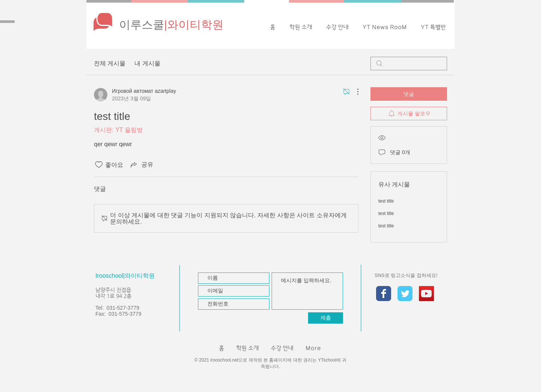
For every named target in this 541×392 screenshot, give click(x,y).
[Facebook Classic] (384, 294)
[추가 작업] (354, 92)
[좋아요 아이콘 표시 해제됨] (99, 165)
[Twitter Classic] (405, 294)
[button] (385, 27)
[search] (409, 64)
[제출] (326, 318)
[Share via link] (141, 165)
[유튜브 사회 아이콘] (426, 294)
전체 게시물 (110, 63)
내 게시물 (147, 63)
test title (386, 201)
